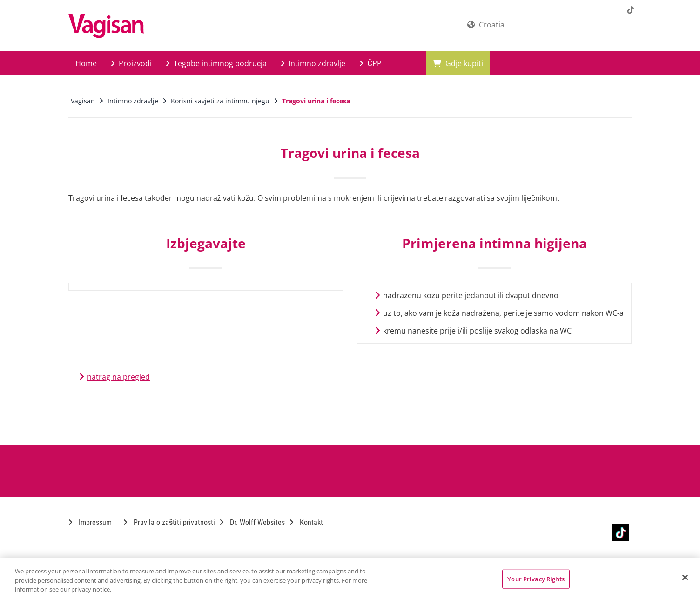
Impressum (90, 522)
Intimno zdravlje (313, 63)
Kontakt (306, 522)
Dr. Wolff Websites (252, 522)
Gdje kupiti (458, 63)
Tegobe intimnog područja (216, 63)
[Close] (685, 577)
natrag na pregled (118, 377)
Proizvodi (131, 63)
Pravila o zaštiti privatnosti (169, 522)
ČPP (370, 63)
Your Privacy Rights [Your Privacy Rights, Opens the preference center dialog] (536, 579)
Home (86, 63)
